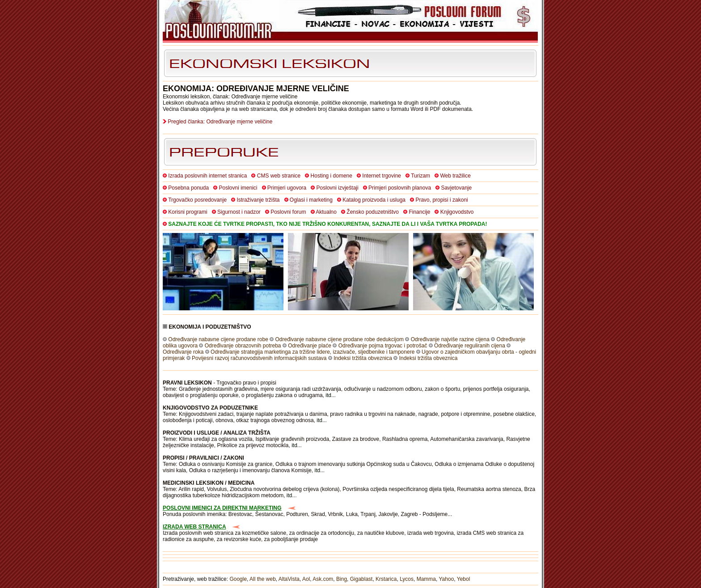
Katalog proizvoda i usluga (374, 200)
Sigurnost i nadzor (239, 212)
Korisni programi (188, 212)
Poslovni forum (288, 212)
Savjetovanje (456, 188)
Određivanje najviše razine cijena (450, 339)
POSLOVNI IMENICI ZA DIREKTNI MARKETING (222, 508)
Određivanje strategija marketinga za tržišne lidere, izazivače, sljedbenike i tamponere (312, 352)
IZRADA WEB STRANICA (194, 527)
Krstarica (386, 579)
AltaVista (289, 579)
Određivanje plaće (310, 346)
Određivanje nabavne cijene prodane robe (218, 339)
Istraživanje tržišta (258, 200)
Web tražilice (455, 176)
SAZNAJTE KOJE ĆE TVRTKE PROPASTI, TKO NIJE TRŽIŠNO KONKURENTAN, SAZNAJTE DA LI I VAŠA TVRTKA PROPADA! (327, 224)
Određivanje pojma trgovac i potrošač (383, 346)
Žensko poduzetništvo (373, 212)
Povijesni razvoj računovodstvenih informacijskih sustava (259, 358)
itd (328, 395)
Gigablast (361, 579)
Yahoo (447, 579)
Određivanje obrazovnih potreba (243, 346)
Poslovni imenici (238, 188)
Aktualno (326, 212)
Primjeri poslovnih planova (400, 188)
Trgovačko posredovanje (197, 200)
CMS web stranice (279, 176)
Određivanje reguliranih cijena (470, 346)
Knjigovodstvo (457, 212)
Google (238, 579)
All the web (263, 579)
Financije (419, 212)
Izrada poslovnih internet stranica (207, 176)
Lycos (407, 579)
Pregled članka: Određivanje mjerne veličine (220, 122)
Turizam (420, 176)
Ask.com (323, 579)
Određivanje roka (183, 352)
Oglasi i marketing (311, 200)
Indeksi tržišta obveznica (363, 358)
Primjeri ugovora (287, 188)
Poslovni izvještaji (338, 188)
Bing (342, 579)
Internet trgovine (382, 176)
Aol (306, 579)
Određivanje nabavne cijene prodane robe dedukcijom (340, 339)
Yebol (464, 579)
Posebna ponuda (188, 188)
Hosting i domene (331, 176)
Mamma (426, 579)
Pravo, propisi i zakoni (441, 200)
